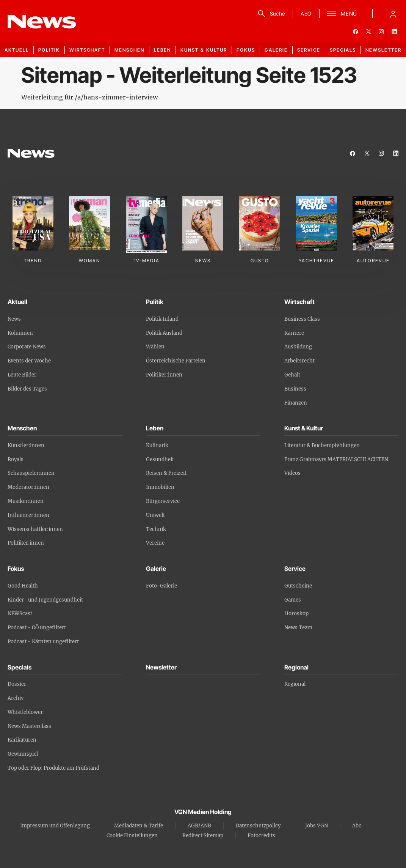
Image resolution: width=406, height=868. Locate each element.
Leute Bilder (22, 375)
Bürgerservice (163, 501)
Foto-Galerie (161, 586)
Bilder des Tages (27, 389)
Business (295, 389)
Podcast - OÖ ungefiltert (37, 628)
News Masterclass (29, 726)
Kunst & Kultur (204, 50)
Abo (357, 826)
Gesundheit (160, 459)
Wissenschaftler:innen (35, 529)
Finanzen (296, 403)
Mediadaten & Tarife (139, 826)
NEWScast (20, 614)
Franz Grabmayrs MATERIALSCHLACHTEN (336, 459)
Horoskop (296, 614)
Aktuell (17, 50)
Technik (156, 529)
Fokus (246, 50)
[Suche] (270, 14)
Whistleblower (25, 712)
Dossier (17, 684)
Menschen (129, 50)
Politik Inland (162, 319)
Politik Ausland (164, 333)
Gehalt (292, 375)
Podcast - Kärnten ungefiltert (43, 642)
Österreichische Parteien (176, 361)
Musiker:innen (26, 501)
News (14, 319)
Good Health (23, 586)
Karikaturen (22, 740)
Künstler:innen (26, 445)
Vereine (155, 543)
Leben (162, 50)
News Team (298, 628)
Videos (292, 473)
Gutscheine (298, 586)
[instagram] (381, 32)
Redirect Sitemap (203, 836)
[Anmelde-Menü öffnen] (393, 14)
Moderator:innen (28, 487)
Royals (16, 459)
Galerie (276, 50)
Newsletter (383, 50)
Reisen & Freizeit (166, 473)
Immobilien (160, 487)
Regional (295, 684)
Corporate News (27, 347)
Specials (343, 50)
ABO (306, 13)
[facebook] (356, 32)
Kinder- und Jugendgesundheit (45, 600)
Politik (49, 50)
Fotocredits (261, 836)
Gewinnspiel (23, 754)
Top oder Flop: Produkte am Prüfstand (53, 768)
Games (293, 600)
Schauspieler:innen (31, 473)
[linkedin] (394, 32)
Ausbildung (298, 347)
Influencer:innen (28, 515)
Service (309, 50)
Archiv (16, 698)
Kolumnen (20, 333)
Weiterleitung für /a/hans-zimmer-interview (89, 97)
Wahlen (155, 347)
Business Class (302, 319)
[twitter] (368, 32)
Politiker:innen (164, 375)
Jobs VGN (317, 826)
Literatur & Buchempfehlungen (322, 445)
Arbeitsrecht (299, 361)
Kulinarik (157, 445)
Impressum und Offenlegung (55, 826)
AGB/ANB (199, 826)
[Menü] (342, 14)
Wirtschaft (87, 50)
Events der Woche (29, 361)
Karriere (294, 333)
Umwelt (155, 515)
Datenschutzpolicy (258, 826)
